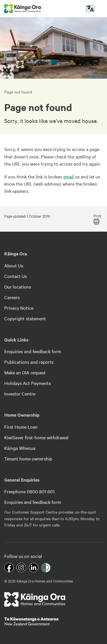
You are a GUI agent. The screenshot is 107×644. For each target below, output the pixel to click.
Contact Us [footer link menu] (16, 276)
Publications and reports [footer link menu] (29, 362)
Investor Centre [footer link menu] (20, 393)
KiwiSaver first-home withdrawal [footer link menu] (36, 437)
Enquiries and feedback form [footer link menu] (33, 351)
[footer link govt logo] (53, 621)
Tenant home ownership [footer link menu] (28, 458)
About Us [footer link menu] (14, 265)
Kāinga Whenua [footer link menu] (20, 448)
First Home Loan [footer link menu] (21, 427)
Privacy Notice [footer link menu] (19, 308)
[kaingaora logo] (23, 9)
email (69, 176)
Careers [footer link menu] (12, 297)
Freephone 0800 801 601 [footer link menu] (29, 491)
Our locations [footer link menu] (18, 287)
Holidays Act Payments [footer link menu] (28, 383)
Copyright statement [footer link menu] (25, 318)
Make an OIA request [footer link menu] (25, 372)
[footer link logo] (35, 599)
